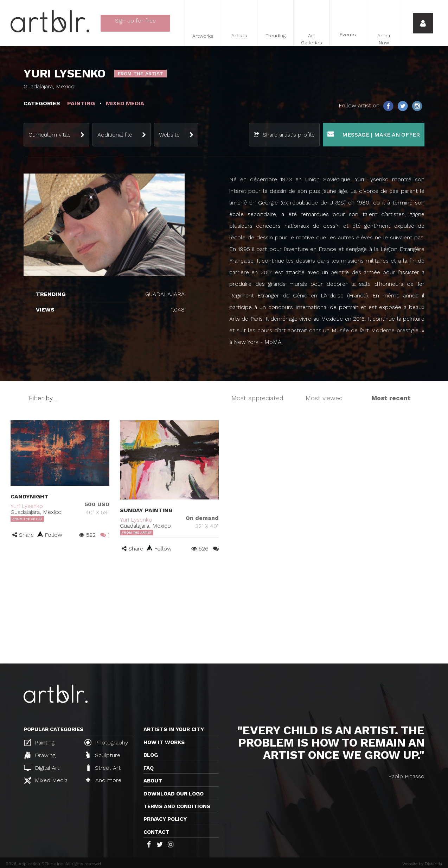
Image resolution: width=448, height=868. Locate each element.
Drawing (40, 755)
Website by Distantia (422, 864)
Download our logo (174, 794)
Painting (39, 742)
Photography (106, 742)
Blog (151, 755)
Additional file (115, 135)
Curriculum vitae (50, 135)
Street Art (103, 768)
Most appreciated (257, 398)
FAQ (149, 768)
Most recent (391, 398)
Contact (156, 832)
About (153, 781)
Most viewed (324, 398)
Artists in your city (174, 729)
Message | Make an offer (374, 134)
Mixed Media (46, 780)
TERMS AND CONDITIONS (177, 806)
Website (169, 135)
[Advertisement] (224, 611)
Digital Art (42, 768)
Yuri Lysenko (27, 506)
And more (104, 780)
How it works (164, 742)
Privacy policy (165, 819)
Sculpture (103, 755)
